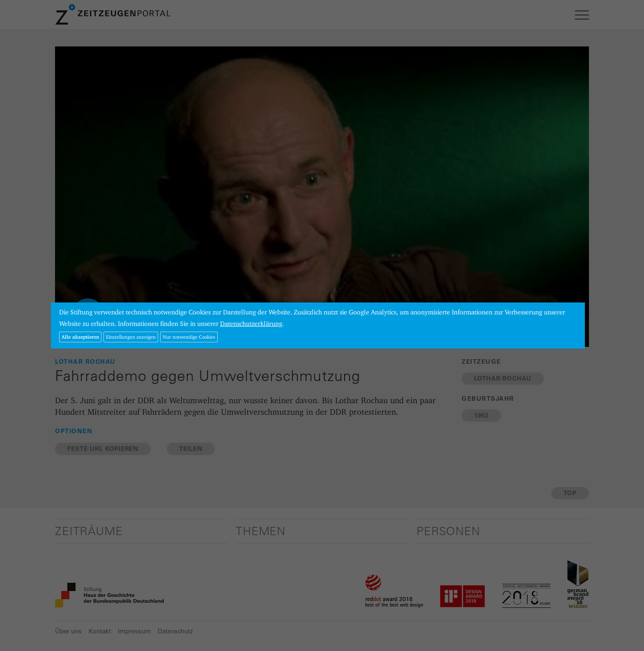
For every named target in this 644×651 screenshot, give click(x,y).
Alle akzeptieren (80, 337)
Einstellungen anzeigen (131, 337)
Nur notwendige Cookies (189, 337)
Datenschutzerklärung (251, 324)
